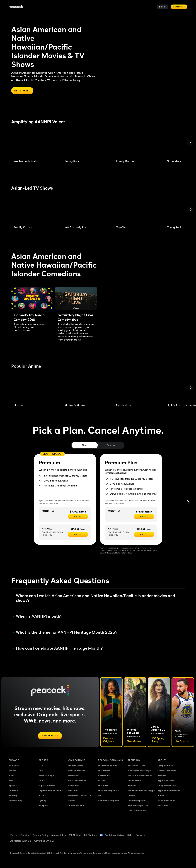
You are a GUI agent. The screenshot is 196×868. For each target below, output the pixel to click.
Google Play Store (167, 786)
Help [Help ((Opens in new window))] (134, 835)
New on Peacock (77, 771)
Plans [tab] (85, 445)
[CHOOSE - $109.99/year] (78, 535)
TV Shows (14, 766)
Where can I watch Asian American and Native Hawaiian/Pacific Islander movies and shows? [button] (94, 598)
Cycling (42, 801)
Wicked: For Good (136, 766)
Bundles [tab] (111, 445)
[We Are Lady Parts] (36, 143)
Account (162, 776)
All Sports (44, 806)
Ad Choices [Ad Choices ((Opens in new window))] (90, 835)
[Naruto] (36, 388)
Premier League (46, 776)
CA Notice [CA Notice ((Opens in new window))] (75, 835)
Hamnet (132, 786)
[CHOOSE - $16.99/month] (144, 517)
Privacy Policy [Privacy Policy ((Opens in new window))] (40, 835)
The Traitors (104, 771)
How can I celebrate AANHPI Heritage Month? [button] (57, 648)
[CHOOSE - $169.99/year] (144, 535)
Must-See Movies (77, 781)
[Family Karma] (138, 143)
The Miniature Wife (108, 766)
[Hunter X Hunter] (87, 388)
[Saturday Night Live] (76, 299)
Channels (13, 791)
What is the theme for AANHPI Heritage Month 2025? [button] (65, 632)
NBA (41, 771)
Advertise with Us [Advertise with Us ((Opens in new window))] (21, 841)
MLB (41, 766)
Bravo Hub (73, 786)
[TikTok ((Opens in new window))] (168, 833)
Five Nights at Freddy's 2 (140, 771)
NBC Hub (73, 791)
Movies (12, 771)
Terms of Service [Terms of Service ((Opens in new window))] (20, 835)
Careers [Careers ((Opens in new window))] (145, 835)
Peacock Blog (15, 801)
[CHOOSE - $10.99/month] (78, 517)
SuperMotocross (47, 786)
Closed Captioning (167, 771)
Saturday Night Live (75, 315)
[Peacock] (17, 7)
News (12, 776)
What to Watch (76, 766)
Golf (41, 781)
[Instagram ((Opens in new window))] (160, 842)
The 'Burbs (103, 786)
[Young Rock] (87, 143)
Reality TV (74, 776)
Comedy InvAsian (29, 315)
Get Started (179, 7)
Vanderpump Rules (137, 801)
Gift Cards (163, 806)
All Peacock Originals (109, 801)
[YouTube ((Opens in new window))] (176, 833)
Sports (12, 786)
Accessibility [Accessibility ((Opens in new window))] (59, 835)
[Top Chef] (138, 210)
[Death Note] (138, 388)
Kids (11, 781)
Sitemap (13, 796)
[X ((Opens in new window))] (168, 842)
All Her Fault (104, 776)
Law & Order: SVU (137, 811)
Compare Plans (165, 766)
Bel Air (101, 781)
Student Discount (166, 801)
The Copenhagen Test (109, 791)
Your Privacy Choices (116, 835)
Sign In (162, 7)
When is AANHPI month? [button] (37, 617)
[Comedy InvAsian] (32, 299)
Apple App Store (166, 781)
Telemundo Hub (76, 806)
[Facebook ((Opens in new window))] (160, 833)
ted (100, 796)
